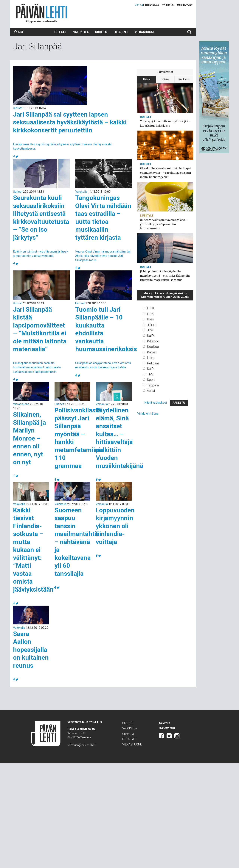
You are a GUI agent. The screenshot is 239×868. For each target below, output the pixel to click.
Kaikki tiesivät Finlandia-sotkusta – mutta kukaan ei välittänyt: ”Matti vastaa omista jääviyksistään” (35, 550)
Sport (151, 380)
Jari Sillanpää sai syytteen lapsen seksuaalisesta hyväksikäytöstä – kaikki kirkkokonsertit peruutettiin (70, 122)
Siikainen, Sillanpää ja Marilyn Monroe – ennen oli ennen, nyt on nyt (30, 438)
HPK (150, 314)
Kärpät (152, 352)
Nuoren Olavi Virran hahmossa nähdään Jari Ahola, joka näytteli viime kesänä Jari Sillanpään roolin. (103, 256)
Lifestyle (121, 32)
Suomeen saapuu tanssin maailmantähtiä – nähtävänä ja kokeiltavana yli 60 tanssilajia (77, 542)
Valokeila (81, 32)
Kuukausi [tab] (184, 79)
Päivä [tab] (146, 79)
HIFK (151, 308)
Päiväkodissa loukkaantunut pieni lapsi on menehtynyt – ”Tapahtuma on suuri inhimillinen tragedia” (165, 173)
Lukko (151, 358)
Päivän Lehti (42, 13)
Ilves (150, 319)
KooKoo (153, 347)
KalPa (151, 336)
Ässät (151, 391)
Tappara (153, 385)
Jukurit (152, 325)
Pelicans (153, 363)
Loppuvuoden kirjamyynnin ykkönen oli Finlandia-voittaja (115, 526)
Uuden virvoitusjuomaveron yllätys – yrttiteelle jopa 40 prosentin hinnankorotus (164, 224)
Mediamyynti (185, 5)
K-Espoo (153, 341)
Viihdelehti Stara (148, 414)
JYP (150, 330)
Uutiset (61, 32)
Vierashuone (145, 32)
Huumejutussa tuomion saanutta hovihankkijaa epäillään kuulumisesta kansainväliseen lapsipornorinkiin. (37, 367)
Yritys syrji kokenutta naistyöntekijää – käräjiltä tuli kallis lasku (165, 123)
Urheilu (101, 32)
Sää (18, 32)
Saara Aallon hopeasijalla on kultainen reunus (31, 650)
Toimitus (168, 5)
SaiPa (151, 369)
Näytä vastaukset (156, 403)
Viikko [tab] (165, 79)
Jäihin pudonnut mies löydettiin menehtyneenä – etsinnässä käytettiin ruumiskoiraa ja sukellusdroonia (165, 276)
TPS (150, 374)
